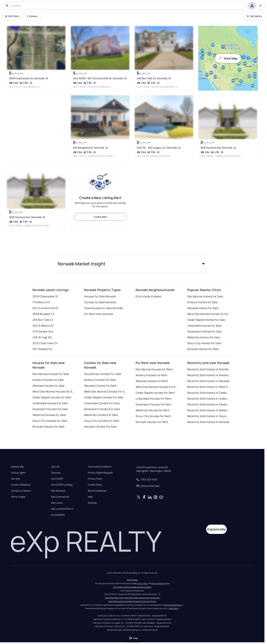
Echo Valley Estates (148, 296)
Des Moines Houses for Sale (51, 374)
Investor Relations (21, 485)
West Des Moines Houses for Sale (54, 391)
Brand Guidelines (97, 491)
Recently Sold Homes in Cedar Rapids (209, 393)
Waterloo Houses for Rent (153, 410)
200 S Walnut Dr (43, 326)
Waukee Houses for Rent (152, 381)
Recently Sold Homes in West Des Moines (209, 387)
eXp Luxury (57, 503)
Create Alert (100, 217)
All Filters (12, 16)
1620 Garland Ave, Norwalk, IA (27, 217)
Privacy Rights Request (100, 473)
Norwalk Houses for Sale (48, 427)
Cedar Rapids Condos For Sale (104, 397)
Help (90, 497)
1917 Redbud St (42, 349)
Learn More (173, 608)
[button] (132, 264)
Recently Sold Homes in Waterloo (209, 410)
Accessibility (58, 515)
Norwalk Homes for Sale (203, 349)
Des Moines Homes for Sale (205, 296)
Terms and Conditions (100, 467)
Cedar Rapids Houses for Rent (155, 393)
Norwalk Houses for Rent (152, 422)
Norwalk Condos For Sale (100, 427)
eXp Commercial (60, 497)
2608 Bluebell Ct (43, 314)
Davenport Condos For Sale (102, 409)
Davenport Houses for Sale (50, 409)
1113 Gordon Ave (43, 331)
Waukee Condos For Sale (100, 386)
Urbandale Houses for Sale (50, 403)
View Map (228, 58)
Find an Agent (18, 473)
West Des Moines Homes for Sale (209, 314)
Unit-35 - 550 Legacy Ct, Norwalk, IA (159, 148)
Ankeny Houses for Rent (152, 375)
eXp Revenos (58, 491)
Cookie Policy (95, 485)
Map (134, 638)
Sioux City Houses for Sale (50, 421)
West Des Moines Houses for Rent (157, 387)
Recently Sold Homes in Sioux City (209, 416)
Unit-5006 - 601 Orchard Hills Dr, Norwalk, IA (100, 78)
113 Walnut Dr (41, 302)
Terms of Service (158, 583)
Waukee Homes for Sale (203, 308)
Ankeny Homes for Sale (202, 302)
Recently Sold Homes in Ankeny (208, 375)
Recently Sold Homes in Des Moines (209, 369)
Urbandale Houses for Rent (153, 399)
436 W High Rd (42, 337)
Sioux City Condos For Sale (102, 421)
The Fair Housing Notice (172, 605)
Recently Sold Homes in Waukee (208, 381)
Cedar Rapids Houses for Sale (52, 397)
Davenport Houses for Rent (154, 404)
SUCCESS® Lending (62, 485)
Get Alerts (254, 16)
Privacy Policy (95, 479)
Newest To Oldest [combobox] (34, 16)
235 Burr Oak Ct (43, 320)
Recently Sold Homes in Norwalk (208, 422)
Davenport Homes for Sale (205, 331)
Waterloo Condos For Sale (101, 415)
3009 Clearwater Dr (45, 296)
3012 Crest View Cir (45, 343)
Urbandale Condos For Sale (102, 403)
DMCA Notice (132, 580)
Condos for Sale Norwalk (100, 302)
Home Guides (18, 497)
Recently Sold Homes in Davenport (209, 404)
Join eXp (15, 479)
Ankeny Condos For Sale (100, 380)
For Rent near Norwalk (99, 314)
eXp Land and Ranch (62, 509)
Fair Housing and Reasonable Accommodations (132, 587)
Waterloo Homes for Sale (203, 337)
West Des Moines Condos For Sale (106, 391)
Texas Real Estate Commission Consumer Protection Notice (132, 601)
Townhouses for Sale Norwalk (104, 308)
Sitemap (92, 503)
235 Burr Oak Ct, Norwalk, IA (154, 78)
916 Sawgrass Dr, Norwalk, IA (90, 148)
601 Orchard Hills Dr (46, 308)
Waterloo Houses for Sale (49, 415)
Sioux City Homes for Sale (204, 343)
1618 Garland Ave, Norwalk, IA (218, 148)
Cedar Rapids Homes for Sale (206, 320)
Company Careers (21, 491)
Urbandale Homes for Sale (204, 326)
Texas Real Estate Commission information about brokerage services (132, 598)
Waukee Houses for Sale (48, 386)
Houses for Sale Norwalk (100, 296)
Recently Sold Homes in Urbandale (209, 399)
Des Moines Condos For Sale (103, 374)
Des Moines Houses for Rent (154, 369)
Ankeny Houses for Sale (48, 380)
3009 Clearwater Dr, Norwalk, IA (28, 78)
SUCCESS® (57, 479)
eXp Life (55, 467)
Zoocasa (56, 473)
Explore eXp (17, 467)
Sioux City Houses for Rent (153, 416)
